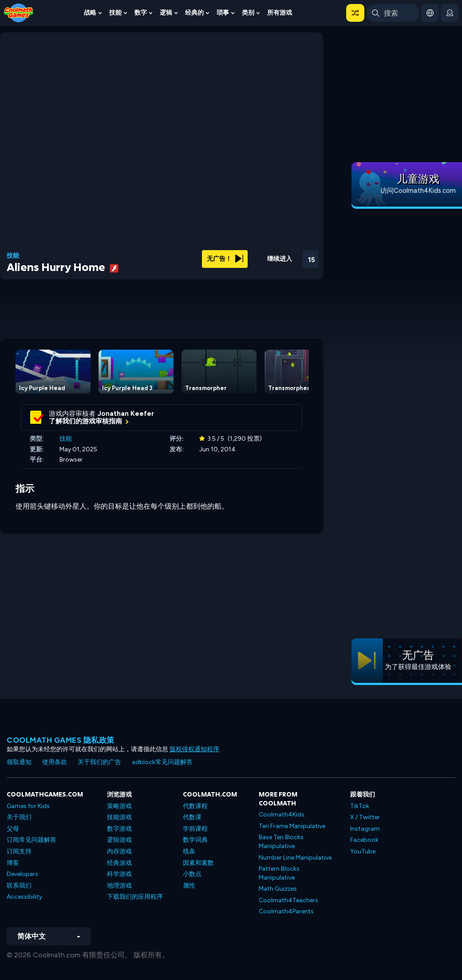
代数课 (192, 817)
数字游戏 (119, 829)
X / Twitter (365, 817)
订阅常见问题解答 (32, 840)
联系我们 (19, 886)
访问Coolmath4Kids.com (418, 191)
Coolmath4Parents (286, 911)
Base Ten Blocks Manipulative (281, 842)
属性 (189, 886)
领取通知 (19, 762)
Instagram (365, 829)
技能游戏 (119, 817)
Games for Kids (28, 806)
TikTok (360, 806)
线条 (189, 851)
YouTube (363, 851)
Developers (22, 874)
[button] (355, 13)
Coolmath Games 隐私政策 (61, 740)
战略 (90, 13)
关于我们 (19, 817)
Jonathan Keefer (126, 414)
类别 (248, 13)
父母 (13, 829)
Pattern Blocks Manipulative (279, 873)
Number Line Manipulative (295, 858)
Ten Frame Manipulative (292, 826)
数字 (141, 13)
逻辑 (166, 13)
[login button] (450, 13)
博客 (13, 863)
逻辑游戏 (119, 840)
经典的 (194, 13)
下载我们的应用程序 (135, 897)
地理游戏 (119, 886)
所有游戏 (280, 13)
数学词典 (195, 840)
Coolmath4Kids (282, 815)
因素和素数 (198, 863)
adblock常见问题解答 (162, 762)
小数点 (192, 874)
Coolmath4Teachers (288, 900)
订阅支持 (19, 851)
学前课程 (195, 829)
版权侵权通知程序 (194, 749)
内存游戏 (119, 851)
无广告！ (225, 259)
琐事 (223, 13)
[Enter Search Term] (393, 13)
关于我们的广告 (99, 762)
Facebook (364, 840)
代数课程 (195, 806)
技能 (115, 13)
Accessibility (24, 897)
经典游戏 (119, 863)
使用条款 (55, 762)
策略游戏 (119, 806)
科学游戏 (119, 874)
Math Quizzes (278, 889)
